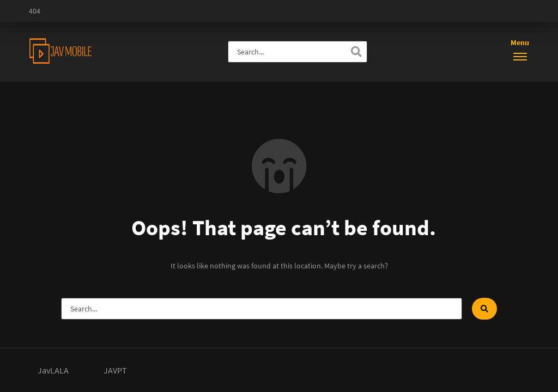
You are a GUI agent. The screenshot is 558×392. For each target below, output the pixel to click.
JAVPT (115, 370)
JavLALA (53, 370)
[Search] (356, 52)
